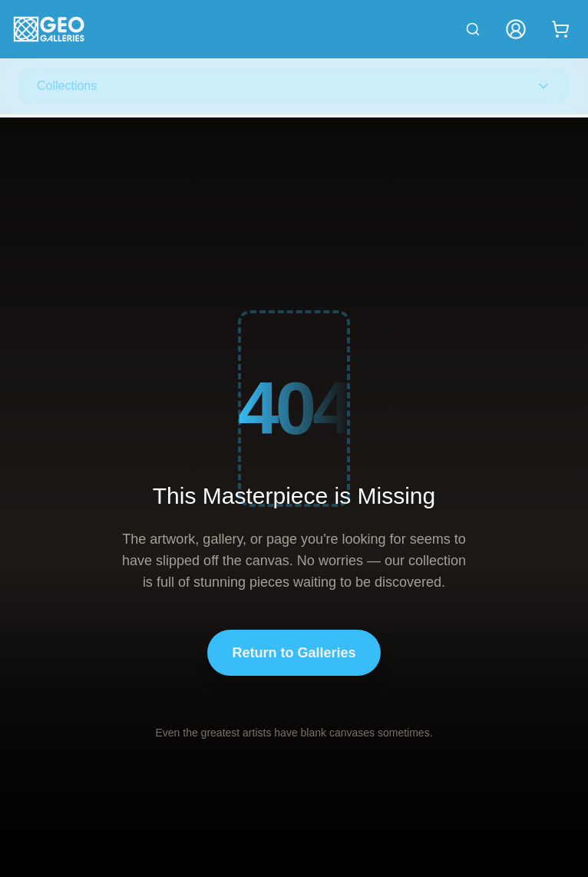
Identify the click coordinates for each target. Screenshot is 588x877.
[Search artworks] (473, 29)
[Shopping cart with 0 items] (560, 29)
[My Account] (516, 29)
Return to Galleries (294, 653)
